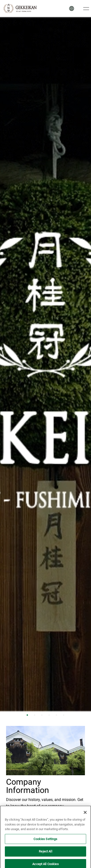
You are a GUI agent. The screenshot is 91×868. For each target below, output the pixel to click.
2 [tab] (35, 715)
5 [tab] (57, 715)
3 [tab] (42, 715)
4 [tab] (49, 715)
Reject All (45, 854)
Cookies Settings (45, 841)
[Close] (85, 814)
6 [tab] (64, 715)
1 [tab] (27, 715)
